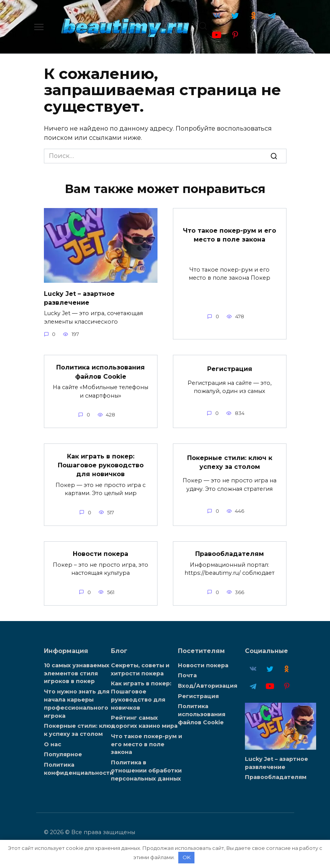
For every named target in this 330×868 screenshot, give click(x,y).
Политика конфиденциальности (79, 763)
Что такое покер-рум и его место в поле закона (229, 234)
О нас (53, 739)
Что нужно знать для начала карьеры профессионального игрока (77, 699)
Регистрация (230, 368)
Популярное (63, 749)
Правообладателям (229, 551)
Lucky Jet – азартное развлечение (79, 297)
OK (187, 857)
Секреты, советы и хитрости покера (140, 666)
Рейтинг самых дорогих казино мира (144, 717)
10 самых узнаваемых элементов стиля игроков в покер (77, 670)
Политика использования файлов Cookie (101, 370)
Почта (187, 672)
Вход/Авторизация (208, 682)
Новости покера (101, 551)
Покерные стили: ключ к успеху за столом (230, 460)
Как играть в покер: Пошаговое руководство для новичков (101, 463)
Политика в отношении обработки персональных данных (146, 764)
